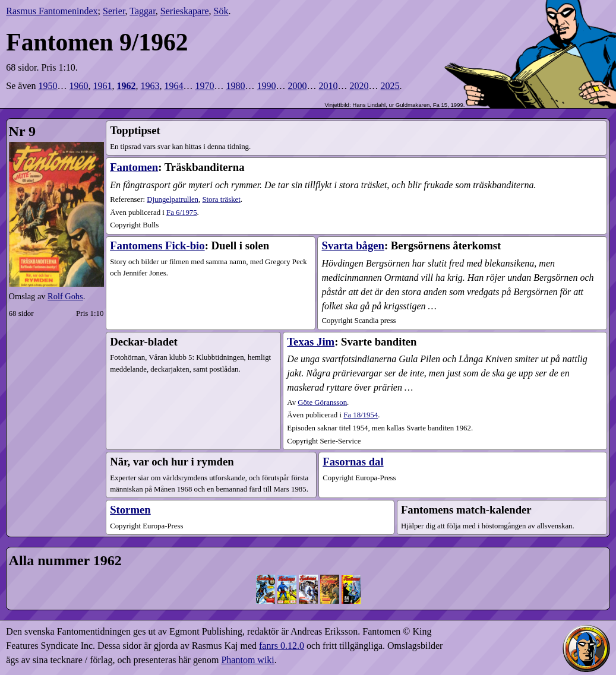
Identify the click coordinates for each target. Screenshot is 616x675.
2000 (298, 86)
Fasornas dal (353, 462)
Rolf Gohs (65, 296)
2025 (390, 86)
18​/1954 (361, 415)
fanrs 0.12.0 (282, 646)
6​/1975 (182, 213)
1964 (174, 86)
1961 (103, 86)
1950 (48, 86)
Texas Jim (311, 342)
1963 (150, 86)
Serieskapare (185, 11)
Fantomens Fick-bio (157, 245)
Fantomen (134, 167)
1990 (267, 86)
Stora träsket (221, 199)
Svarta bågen (353, 245)
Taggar (143, 11)
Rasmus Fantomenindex (52, 11)
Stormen (130, 510)
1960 (79, 86)
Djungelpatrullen (173, 199)
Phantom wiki (247, 660)
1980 (236, 86)
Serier (114, 11)
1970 (205, 86)
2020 (359, 86)
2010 (328, 86)
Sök (221, 11)
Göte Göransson (322, 403)
